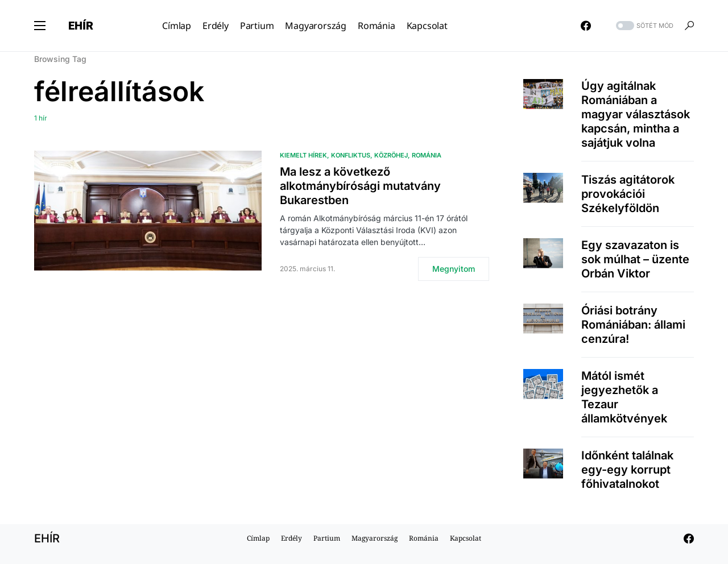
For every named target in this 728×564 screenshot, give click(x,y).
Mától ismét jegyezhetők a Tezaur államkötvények (624, 397)
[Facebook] (586, 26)
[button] (40, 26)
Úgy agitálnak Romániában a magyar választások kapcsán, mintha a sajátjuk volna (636, 114)
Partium (327, 538)
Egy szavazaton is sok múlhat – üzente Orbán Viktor (635, 259)
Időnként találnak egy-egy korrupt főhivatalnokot (627, 470)
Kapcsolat (466, 538)
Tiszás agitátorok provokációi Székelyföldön (628, 194)
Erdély (291, 538)
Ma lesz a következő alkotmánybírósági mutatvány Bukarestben (360, 186)
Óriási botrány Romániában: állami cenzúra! (633, 325)
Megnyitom (454, 269)
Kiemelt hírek (303, 155)
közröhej (391, 155)
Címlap (258, 538)
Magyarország (375, 538)
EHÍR (81, 26)
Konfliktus (351, 155)
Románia (427, 155)
